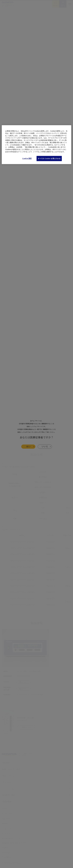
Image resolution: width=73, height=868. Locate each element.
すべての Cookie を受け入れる (49, 158)
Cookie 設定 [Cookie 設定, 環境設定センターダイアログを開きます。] (27, 158)
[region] (36, 145)
